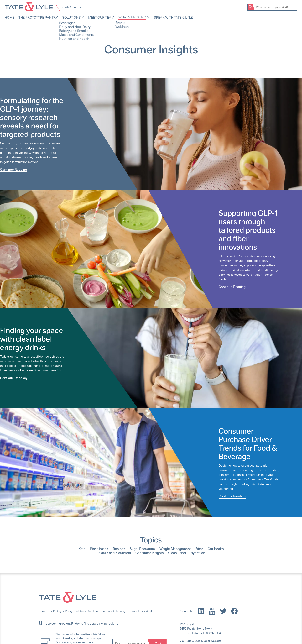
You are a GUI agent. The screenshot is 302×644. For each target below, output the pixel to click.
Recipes (119, 548)
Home (9, 17)
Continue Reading (13, 169)
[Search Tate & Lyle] (276, 7)
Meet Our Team (93, 17)
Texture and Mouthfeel (114, 552)
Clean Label (177, 552)
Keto (82, 548)
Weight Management (175, 548)
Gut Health (216, 548)
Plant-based (99, 548)
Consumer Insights (149, 552)
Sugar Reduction (142, 548)
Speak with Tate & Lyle (158, 17)
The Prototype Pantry (35, 17)
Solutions (65, 17)
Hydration (198, 552)
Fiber (199, 548)
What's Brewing (121, 17)
